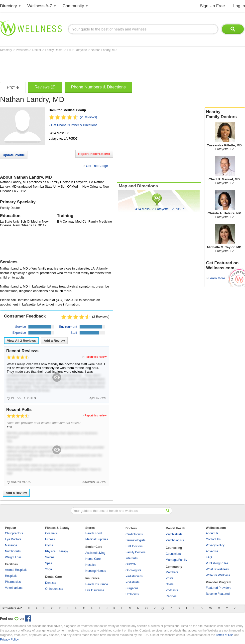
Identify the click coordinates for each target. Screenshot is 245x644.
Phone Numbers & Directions (98, 87)
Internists (132, 558)
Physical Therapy (57, 551)
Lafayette (81, 50)
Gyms (49, 545)
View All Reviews (21, 341)
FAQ (209, 557)
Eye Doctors (13, 539)
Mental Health (175, 528)
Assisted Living (95, 553)
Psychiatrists (174, 534)
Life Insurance (95, 590)
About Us (212, 533)
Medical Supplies (97, 539)
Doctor (37, 50)
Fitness (50, 539)
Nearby (225, 114)
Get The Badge (97, 166)
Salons (50, 557)
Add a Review (54, 341)
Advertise (212, 551)
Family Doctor (55, 50)
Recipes (171, 596)
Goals (170, 584)
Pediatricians (134, 576)
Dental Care (54, 577)
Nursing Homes (96, 571)
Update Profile (14, 155)
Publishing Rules (217, 563)
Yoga (49, 569)
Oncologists (133, 570)
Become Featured (218, 594)
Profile (13, 87)
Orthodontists (54, 589)
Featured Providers (219, 588)
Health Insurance (97, 584)
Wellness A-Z (40, 6)
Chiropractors (14, 533)
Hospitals (11, 576)
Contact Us (213, 539)
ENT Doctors (134, 546)
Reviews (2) (45, 87)
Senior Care (94, 547)
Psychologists (175, 540)
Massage (11, 545)
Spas (49, 563)
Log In (239, 6)
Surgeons (132, 588)
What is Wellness (217, 569)
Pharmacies (13, 582)
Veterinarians (14, 588)
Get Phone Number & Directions (74, 125)
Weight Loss (13, 557)
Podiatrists (132, 582)
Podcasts (172, 590)
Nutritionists (13, 551)
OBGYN (131, 564)
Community (73, 6)
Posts (169, 578)
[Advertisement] (91, 65)
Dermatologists (135, 540)
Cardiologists (134, 534)
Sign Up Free (212, 6)
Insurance (92, 578)
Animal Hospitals (16, 570)
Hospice (91, 565)
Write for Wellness (218, 575)
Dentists (51, 583)
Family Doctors (135, 552)
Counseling (174, 548)
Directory (8, 6)
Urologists (132, 594)
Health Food (93, 533)
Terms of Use (225, 635)
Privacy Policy (215, 545)
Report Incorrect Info (94, 154)
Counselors (173, 554)
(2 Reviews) (88, 117)
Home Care (93, 559)
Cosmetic (51, 533)
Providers (22, 50)
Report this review (96, 357)
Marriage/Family (176, 560)
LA (69, 50)
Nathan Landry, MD (104, 50)
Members (172, 572)
